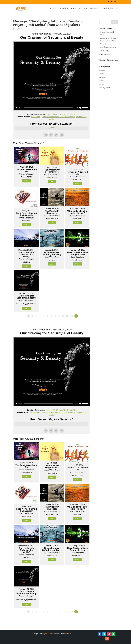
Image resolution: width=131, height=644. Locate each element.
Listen (26, 181)
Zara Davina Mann (106, 54)
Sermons (102, 77)
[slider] (48, 108)
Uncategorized (105, 88)
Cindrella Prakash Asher (108, 47)
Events (102, 74)
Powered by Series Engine (82, 322)
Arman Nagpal (104, 51)
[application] (52, 108)
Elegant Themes (48, 634)
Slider (101, 81)
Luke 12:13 (63, 114)
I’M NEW (62, 9)
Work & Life (35, 117)
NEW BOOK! (108, 9)
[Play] (17, 108)
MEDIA (82, 9)
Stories (102, 84)
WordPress (67, 634)
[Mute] (80, 108)
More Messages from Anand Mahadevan (58, 117)
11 (67, 316)
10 (63, 316)
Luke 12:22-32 (52, 114)
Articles (102, 70)
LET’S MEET (95, 9)
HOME (53, 9)
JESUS (74, 9)
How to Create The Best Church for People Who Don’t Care (108, 41)
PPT (53, 128)
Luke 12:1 (73, 114)
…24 (72, 316)
